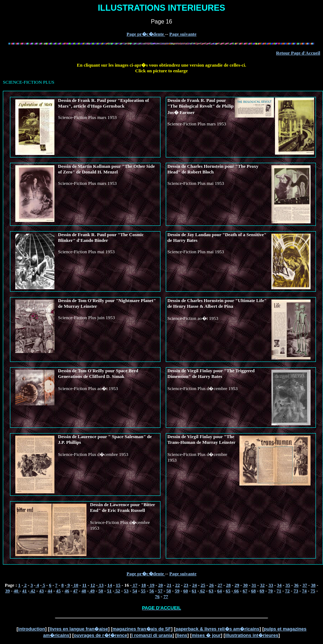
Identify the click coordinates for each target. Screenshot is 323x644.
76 (157, 596)
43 (41, 591)
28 (229, 585)
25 (203, 585)
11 (84, 585)
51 (109, 591)
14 (110, 585)
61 (194, 591)
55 (143, 591)
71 (279, 591)
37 (305, 585)
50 (101, 591)
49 (92, 591)
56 (152, 591)
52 (117, 591)
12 (93, 585)
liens (182, 635)
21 (169, 585)
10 (75, 585)
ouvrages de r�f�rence (100, 635)
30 (245, 585)
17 (134, 585)
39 (8, 591)
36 (296, 585)
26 (211, 585)
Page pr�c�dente (146, 34)
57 (160, 591)
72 (287, 591)
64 (220, 591)
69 (262, 591)
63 (211, 591)
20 (161, 585)
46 (67, 591)
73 (296, 591)
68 (253, 591)
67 (245, 591)
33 (271, 585)
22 (177, 585)
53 (126, 591)
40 (16, 591)
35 (288, 585)
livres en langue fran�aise (79, 629)
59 (177, 591)
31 (254, 585)
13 (101, 585)
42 (32, 591)
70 (271, 591)
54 (135, 591)
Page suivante (183, 34)
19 (152, 585)
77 (166, 596)
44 (50, 591)
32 (262, 585)
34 (279, 585)
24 (194, 585)
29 (237, 585)
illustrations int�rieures (252, 635)
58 (169, 591)
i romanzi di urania (152, 635)
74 (304, 591)
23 (186, 585)
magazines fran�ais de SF (142, 629)
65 (228, 591)
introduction (32, 629)
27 (220, 585)
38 (313, 585)
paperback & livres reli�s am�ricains (217, 629)
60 (186, 591)
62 (202, 591)
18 (144, 585)
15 (118, 585)
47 (75, 591)
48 (84, 591)
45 (59, 591)
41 (24, 591)
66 (236, 591)
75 (313, 591)
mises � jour (206, 635)
